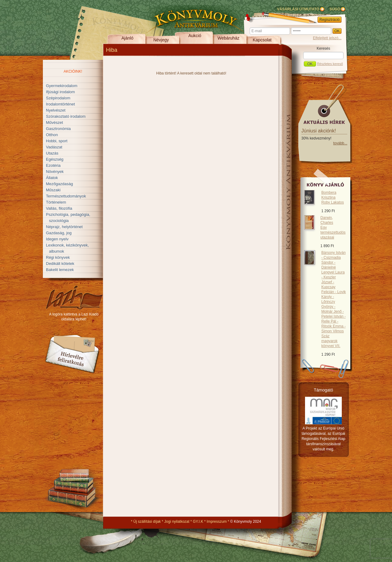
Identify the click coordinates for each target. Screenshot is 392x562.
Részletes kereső (330, 64)
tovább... (340, 143)
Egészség (55, 159)
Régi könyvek (58, 257)
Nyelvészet (56, 110)
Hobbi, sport (57, 141)
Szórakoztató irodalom (66, 116)
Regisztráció (330, 20)
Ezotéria (53, 165)
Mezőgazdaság (59, 184)
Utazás (52, 153)
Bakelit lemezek (60, 270)
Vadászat (54, 147)
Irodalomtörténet (60, 104)
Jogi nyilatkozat (177, 522)
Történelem (56, 202)
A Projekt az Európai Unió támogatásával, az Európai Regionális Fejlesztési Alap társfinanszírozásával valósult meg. (324, 439)
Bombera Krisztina (332, 197)
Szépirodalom (58, 98)
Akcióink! (73, 71)
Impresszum (217, 522)
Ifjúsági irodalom (60, 92)
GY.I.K (198, 522)
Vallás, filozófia (59, 208)
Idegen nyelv (57, 239)
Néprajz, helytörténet (64, 227)
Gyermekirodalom (62, 86)
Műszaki (53, 190)
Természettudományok (66, 196)
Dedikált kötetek (60, 264)
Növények (55, 172)
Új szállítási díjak (147, 522)
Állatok (52, 178)
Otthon (52, 135)
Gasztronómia (58, 129)
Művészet (55, 122)
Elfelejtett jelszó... (327, 38)
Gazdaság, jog (59, 233)
